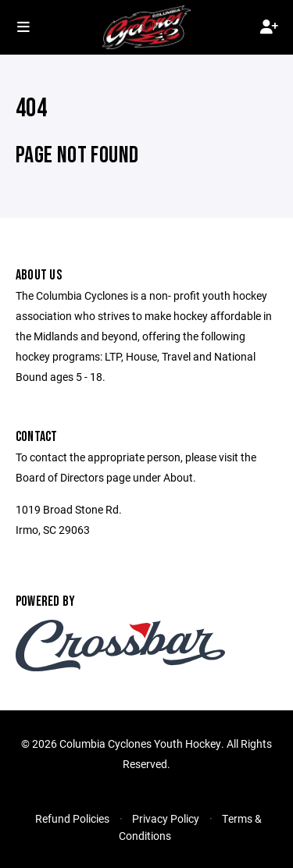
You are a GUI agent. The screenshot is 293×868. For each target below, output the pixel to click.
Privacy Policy (166, 818)
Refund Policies (72, 818)
